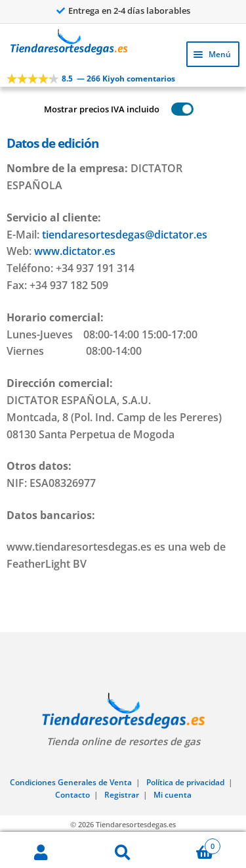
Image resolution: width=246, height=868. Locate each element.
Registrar (122, 795)
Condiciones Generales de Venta (71, 782)
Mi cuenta (173, 795)
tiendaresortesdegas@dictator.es (125, 235)
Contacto (72, 795)
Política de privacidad (185, 782)
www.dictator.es (75, 251)
